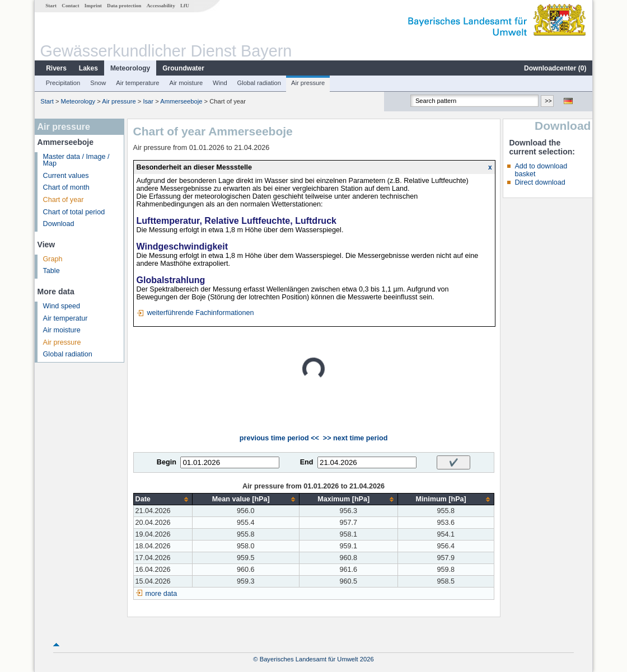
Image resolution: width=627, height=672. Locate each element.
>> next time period (355, 438)
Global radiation (259, 83)
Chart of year (64, 200)
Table (52, 271)
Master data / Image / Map (76, 160)
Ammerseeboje (181, 101)
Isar (148, 101)
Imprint (93, 6)
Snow (98, 83)
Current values (66, 176)
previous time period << (279, 438)
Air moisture (186, 83)
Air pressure (308, 83)
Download (59, 224)
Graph (53, 259)
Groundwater (183, 68)
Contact (70, 6)
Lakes (88, 68)
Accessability (161, 6)
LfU (185, 6)
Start (51, 6)
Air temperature (137, 83)
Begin (167, 462)
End (307, 462)
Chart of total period (74, 212)
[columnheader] (163, 499)
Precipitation (63, 83)
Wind (220, 83)
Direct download (540, 182)
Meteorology (130, 68)
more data (162, 594)
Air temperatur (65, 318)
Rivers (56, 68)
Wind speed (62, 306)
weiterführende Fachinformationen (200, 313)
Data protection (124, 6)
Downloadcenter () (555, 68)
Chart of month (66, 187)
